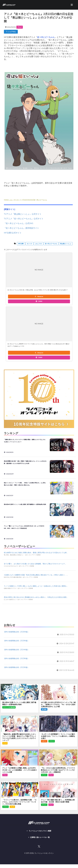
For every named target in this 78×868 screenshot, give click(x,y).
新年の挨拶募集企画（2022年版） (17, 667)
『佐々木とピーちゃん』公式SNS (19, 223)
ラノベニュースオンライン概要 (40, 831)
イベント (52, 741)
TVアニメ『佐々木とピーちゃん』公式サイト (24, 219)
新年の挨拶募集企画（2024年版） (17, 650)
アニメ (20, 27)
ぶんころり (39, 244)
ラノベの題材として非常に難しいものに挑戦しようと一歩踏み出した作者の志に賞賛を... (36, 586)
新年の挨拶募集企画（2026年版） (17, 632)
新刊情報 (44, 709)
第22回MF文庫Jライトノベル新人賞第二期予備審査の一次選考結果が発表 (25, 504)
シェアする (11, 32)
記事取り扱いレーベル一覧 (40, 837)
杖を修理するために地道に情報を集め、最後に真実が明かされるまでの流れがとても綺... (36, 553)
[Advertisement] (39, 613)
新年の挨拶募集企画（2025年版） (17, 641)
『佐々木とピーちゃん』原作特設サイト (21, 228)
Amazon (39, 296)
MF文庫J (21, 244)
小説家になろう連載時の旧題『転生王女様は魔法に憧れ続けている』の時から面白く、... (36, 575)
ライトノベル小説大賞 (9, 707)
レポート (44, 741)
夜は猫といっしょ (66, 244)
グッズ (5, 743)
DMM (39, 301)
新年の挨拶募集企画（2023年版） (17, 658)
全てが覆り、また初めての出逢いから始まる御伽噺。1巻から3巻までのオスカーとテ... (35, 564)
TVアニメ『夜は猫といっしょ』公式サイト (23, 214)
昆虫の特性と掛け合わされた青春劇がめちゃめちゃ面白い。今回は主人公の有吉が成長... (36, 597)
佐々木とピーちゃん (51, 244)
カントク (29, 244)
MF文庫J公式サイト (13, 233)
